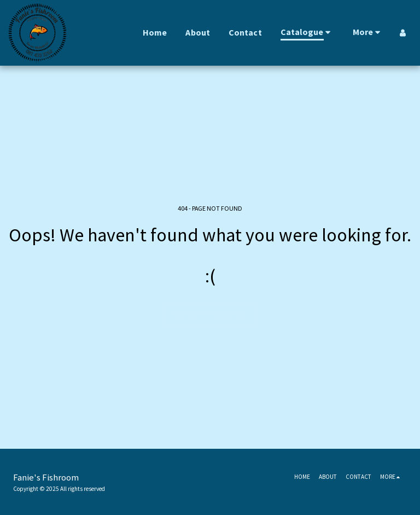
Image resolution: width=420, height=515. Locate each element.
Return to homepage (210, 314)
